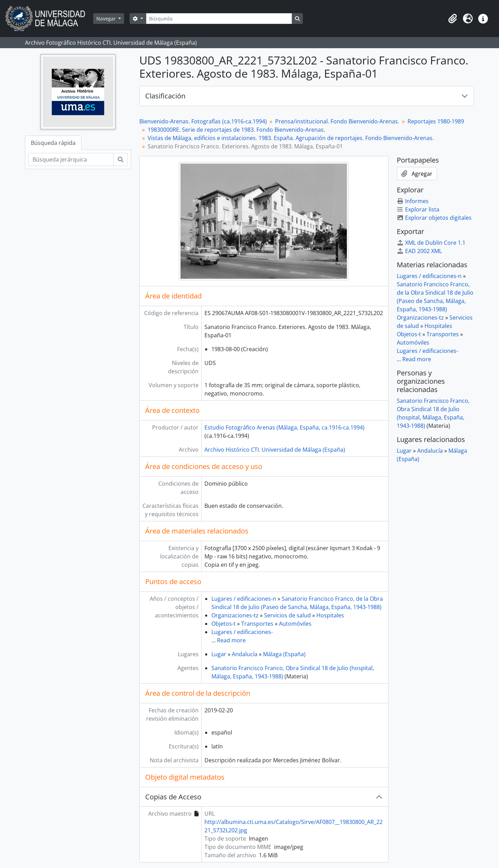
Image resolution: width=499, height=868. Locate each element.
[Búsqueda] (219, 19)
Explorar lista (418, 209)
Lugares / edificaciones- (242, 632)
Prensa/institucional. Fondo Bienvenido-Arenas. (337, 121)
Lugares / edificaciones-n (244, 599)
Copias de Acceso (173, 797)
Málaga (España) (284, 654)
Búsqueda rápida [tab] (53, 143)
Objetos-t (224, 624)
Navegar (107, 19)
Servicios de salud (287, 615)
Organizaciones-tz (235, 615)
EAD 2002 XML (419, 251)
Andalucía (245, 654)
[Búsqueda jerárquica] (71, 159)
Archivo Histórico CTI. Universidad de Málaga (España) (275, 450)
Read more (231, 640)
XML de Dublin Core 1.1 (431, 243)
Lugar (219, 654)
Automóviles (295, 624)
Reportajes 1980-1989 (436, 121)
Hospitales (330, 615)
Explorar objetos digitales (434, 218)
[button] (453, 19)
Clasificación (165, 96)
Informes (413, 201)
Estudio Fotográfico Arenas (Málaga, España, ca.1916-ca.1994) (284, 427)
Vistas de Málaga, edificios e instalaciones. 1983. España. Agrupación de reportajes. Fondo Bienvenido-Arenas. (291, 138)
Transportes (257, 624)
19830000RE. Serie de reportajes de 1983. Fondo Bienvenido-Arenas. (236, 130)
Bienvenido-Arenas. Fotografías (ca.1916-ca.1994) (203, 121)
